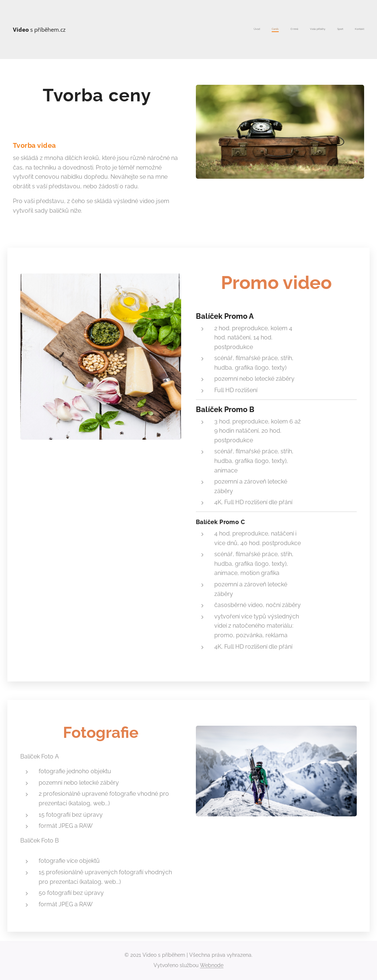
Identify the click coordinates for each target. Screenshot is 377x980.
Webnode (212, 965)
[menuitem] (307, 29)
